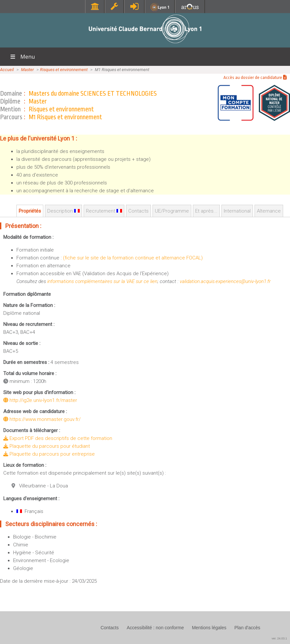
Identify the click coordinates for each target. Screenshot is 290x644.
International (237, 211)
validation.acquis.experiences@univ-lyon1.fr (225, 281)
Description (63, 211)
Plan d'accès (247, 628)
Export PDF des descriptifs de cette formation (58, 438)
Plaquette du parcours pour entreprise (49, 454)
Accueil (7, 70)
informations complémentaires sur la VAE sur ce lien (102, 281)
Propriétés (30, 211)
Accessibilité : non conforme (155, 628)
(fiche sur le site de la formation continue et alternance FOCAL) (133, 258)
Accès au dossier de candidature (255, 77)
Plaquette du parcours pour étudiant (47, 446)
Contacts (138, 211)
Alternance (269, 211)
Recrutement (104, 211)
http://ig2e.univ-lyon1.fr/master (40, 400)
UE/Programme (172, 211)
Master (27, 70)
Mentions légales (209, 628)
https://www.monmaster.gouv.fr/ (42, 419)
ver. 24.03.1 (279, 638)
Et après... (206, 211)
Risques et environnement (64, 70)
